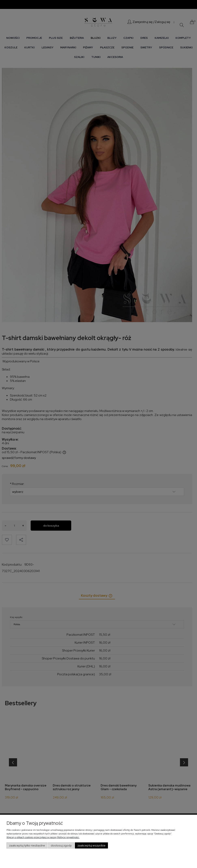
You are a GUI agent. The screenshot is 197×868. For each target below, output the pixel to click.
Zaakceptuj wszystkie (92, 845)
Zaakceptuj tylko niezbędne (27, 845)
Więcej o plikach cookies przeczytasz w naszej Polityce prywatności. (43, 837)
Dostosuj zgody (61, 845)
